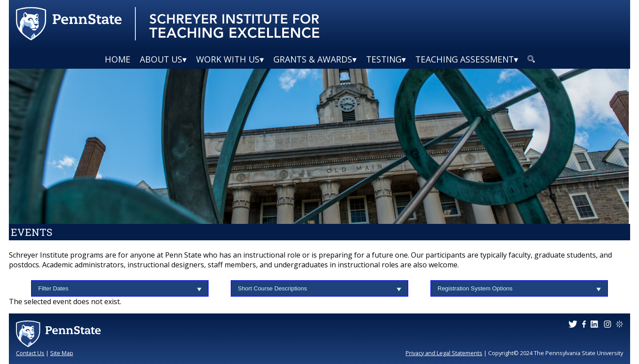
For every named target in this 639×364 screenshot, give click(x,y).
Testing (384, 59)
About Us (161, 59)
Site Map (62, 353)
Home (118, 59)
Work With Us (228, 59)
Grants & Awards (313, 59)
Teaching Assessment (465, 59)
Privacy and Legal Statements (444, 353)
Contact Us (30, 353)
